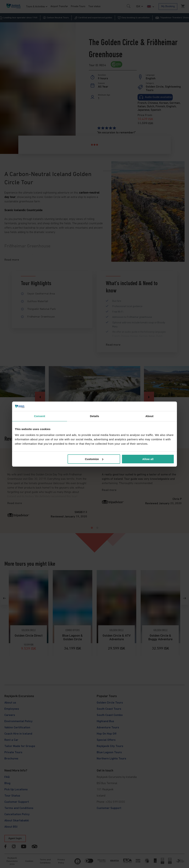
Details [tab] (94, 416)
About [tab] (149, 416)
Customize (94, 459)
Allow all (148, 459)
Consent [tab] (40, 416)
